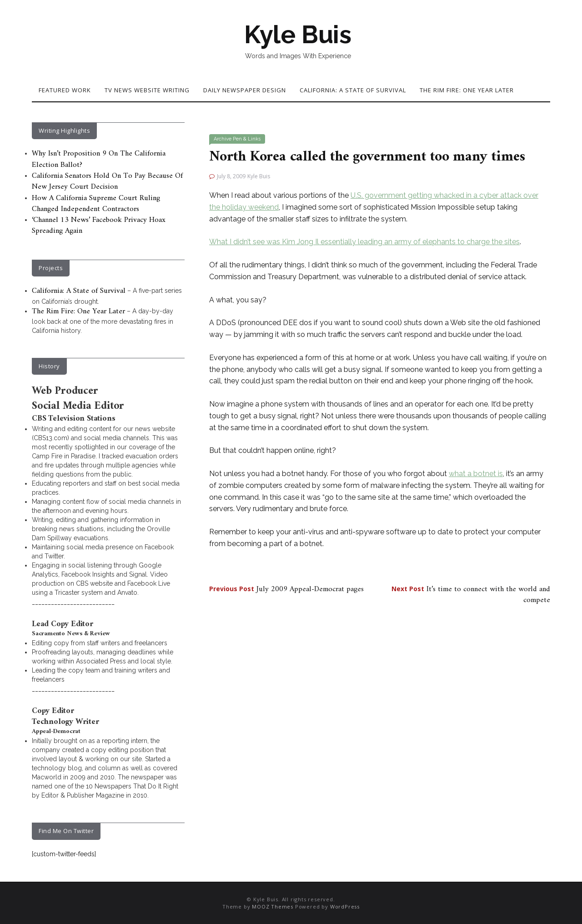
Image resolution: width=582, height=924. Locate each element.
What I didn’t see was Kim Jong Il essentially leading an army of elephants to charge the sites (364, 242)
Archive (223, 139)
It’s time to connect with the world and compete (471, 595)
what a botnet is (476, 474)
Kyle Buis (298, 35)
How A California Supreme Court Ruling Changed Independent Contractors (96, 204)
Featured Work (65, 90)
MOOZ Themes (273, 906)
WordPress (345, 906)
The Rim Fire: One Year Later (467, 90)
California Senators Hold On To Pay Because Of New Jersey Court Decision (107, 181)
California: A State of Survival (353, 90)
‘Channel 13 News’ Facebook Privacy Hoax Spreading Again (99, 226)
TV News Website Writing (147, 90)
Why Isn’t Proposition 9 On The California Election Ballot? (99, 159)
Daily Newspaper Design (245, 90)
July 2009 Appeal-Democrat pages (286, 589)
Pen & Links (247, 139)
